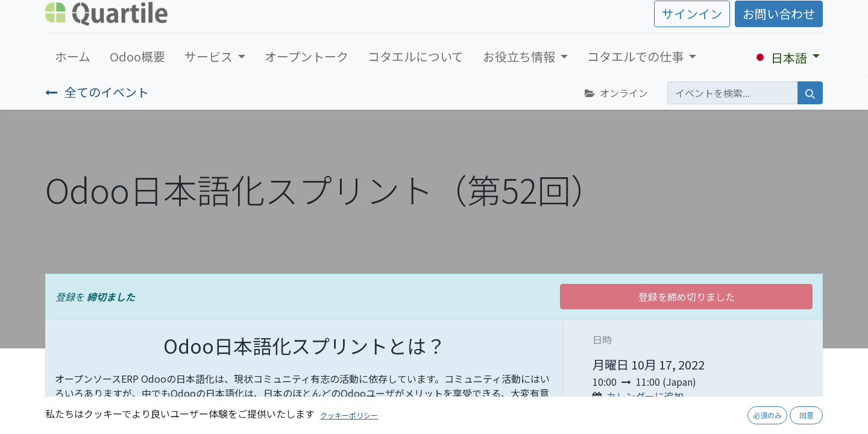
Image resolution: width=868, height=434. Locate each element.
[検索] (810, 93)
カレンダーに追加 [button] (645, 396)
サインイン (692, 14)
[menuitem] (73, 57)
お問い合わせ (779, 14)
